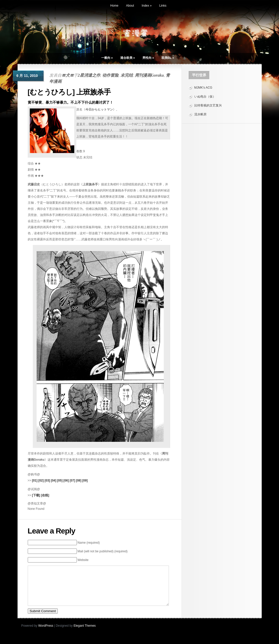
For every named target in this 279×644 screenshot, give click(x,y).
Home (114, 6)
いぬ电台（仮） (205, 97)
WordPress (46, 633)
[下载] (36, 495)
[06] (66, 481)
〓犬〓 (68, 75)
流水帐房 (200, 114)
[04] (54, 481)
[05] (60, 481)
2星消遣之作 (89, 75)
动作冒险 (110, 75)
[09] (85, 481)
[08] (79, 481)
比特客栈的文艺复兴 (208, 105)
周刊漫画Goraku (149, 75)
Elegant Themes (85, 633)
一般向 (107, 58)
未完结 (127, 75)
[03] (47, 481)
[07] (72, 481)
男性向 (148, 58)
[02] (41, 481)
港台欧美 (128, 58)
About (130, 6)
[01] (35, 481)
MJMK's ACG (203, 88)
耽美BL (168, 58)
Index (147, 6)
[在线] (45, 495)
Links (163, 6)
